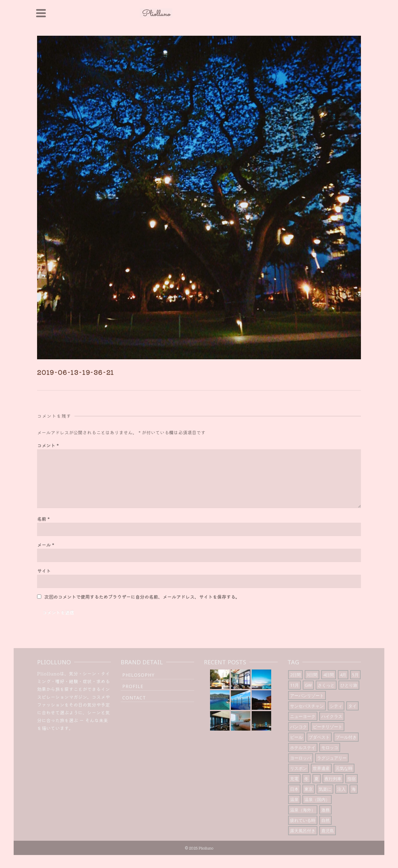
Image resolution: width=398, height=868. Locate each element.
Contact (134, 698)
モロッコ (330, 747)
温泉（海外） (303, 810)
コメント (48, 445)
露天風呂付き (303, 831)
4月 (343, 675)
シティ (336, 706)
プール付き (346, 737)
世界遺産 (321, 768)
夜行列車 (333, 779)
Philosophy (138, 675)
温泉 (294, 799)
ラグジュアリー (332, 758)
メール (46, 545)
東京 (309, 789)
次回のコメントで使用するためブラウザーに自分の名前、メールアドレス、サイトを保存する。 (142, 597)
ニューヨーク (303, 716)
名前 (43, 519)
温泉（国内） (317, 799)
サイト (44, 571)
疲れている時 (303, 820)
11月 (294, 685)
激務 (325, 810)
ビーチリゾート (328, 727)
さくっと (326, 685)
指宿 (352, 779)
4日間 (329, 675)
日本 (294, 789)
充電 (294, 779)
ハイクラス (332, 716)
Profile (133, 686)
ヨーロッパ (301, 758)
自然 (325, 820)
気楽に (325, 789)
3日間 (312, 675)
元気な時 (344, 768)
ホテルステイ (303, 747)
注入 (341, 789)
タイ (352, 706)
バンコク (298, 727)
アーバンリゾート (307, 696)
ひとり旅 (349, 685)
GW (308, 685)
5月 (355, 675)
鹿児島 (328, 831)
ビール (296, 737)
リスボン (298, 768)
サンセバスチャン (307, 706)
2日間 (295, 675)
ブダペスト (319, 737)
